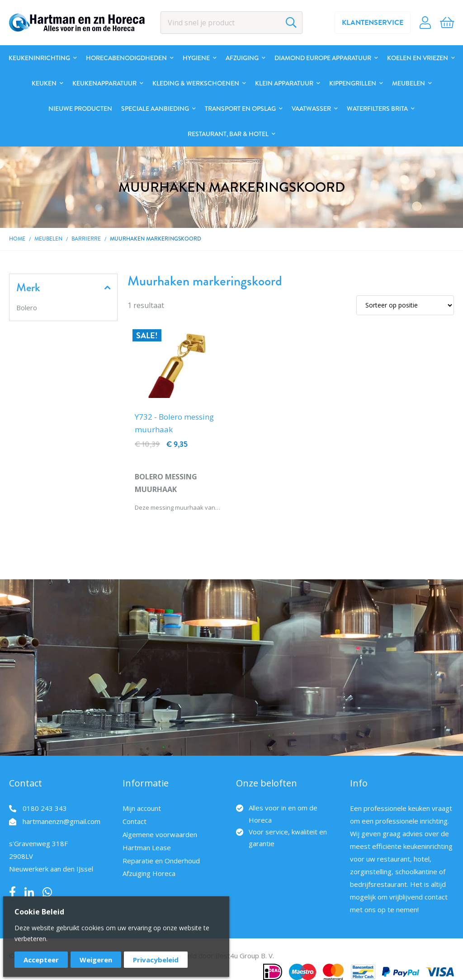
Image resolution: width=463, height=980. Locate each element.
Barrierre (86, 239)
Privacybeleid (156, 960)
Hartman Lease (147, 847)
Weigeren (96, 960)
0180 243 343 (45, 808)
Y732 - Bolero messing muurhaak (174, 423)
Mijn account (142, 808)
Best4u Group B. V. (245, 956)
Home (17, 239)
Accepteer (41, 960)
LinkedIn (29, 892)
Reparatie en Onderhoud (161, 861)
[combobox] (232, 23)
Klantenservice (373, 23)
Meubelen (48, 239)
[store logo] (77, 23)
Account (425, 23)
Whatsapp (47, 892)
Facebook (12, 892)
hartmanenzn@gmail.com (61, 821)
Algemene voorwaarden (160, 834)
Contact (135, 821)
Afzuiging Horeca (149, 873)
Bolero (27, 308)
